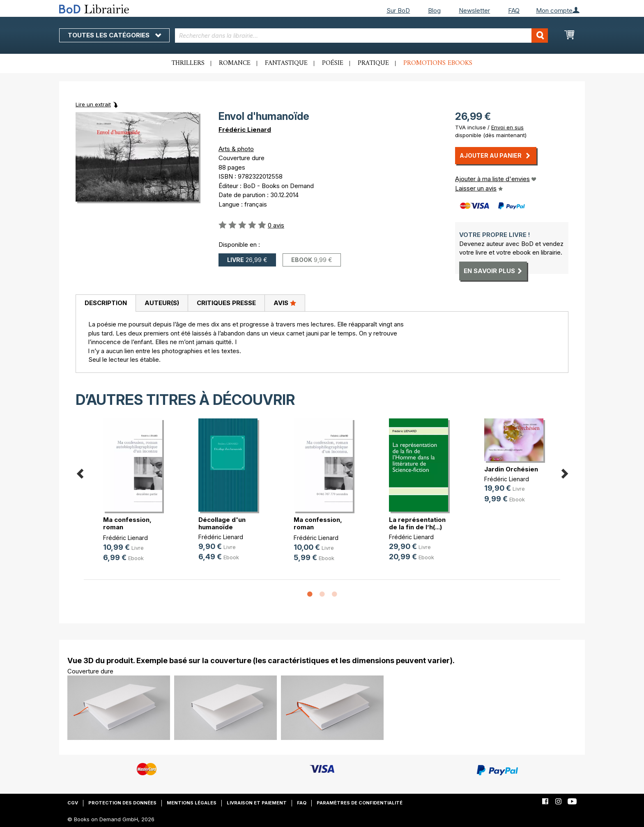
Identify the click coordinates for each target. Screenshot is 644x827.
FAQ (514, 10)
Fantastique (286, 63)
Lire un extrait (93, 104)
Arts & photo (236, 149)
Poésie (333, 63)
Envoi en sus (507, 127)
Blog (434, 10)
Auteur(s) (162, 303)
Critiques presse (226, 303)
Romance (235, 63)
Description (106, 303)
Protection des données (122, 803)
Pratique (373, 63)
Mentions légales (192, 803)
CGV (73, 803)
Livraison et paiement (257, 803)
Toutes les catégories (114, 35)
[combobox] (362, 36)
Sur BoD (398, 10)
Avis (285, 303)
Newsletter (474, 10)
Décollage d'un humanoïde (222, 523)
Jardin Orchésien (511, 469)
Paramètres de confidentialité (360, 803)
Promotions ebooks (438, 63)
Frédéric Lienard (245, 130)
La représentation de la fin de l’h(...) (417, 523)
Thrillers (188, 63)
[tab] (106, 303)
